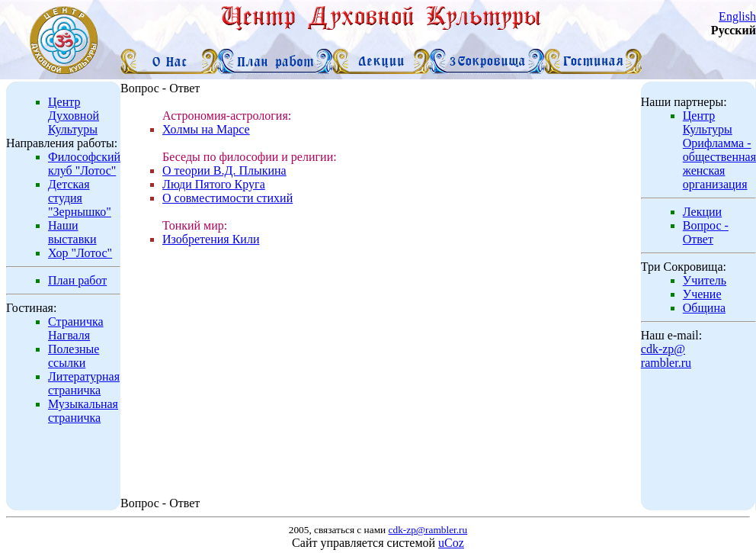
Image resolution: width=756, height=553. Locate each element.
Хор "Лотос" (80, 253)
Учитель (705, 280)
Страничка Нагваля (76, 328)
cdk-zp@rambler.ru (666, 356)
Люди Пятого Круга (214, 184)
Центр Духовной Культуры (74, 116)
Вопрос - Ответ (706, 232)
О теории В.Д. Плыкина (224, 170)
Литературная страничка (84, 383)
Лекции (702, 212)
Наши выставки (72, 232)
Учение (702, 294)
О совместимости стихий (227, 198)
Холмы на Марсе (206, 129)
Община (704, 308)
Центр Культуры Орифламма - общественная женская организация (719, 150)
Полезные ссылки (74, 356)
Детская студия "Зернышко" (80, 198)
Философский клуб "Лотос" (84, 164)
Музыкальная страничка (83, 411)
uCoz (451, 543)
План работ (77, 280)
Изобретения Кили (211, 239)
